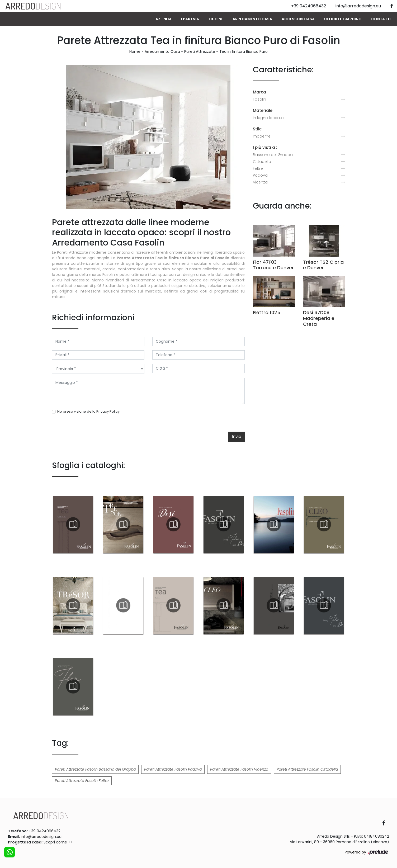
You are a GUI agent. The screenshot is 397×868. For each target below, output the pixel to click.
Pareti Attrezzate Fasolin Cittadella (307, 769)
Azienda (164, 19)
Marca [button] (259, 92)
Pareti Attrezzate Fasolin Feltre (82, 781)
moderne (262, 136)
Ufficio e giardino (343, 19)
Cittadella (262, 162)
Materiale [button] (263, 110)
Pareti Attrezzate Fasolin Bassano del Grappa (95, 769)
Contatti (381, 19)
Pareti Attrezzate (200, 51)
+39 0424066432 (45, 831)
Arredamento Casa (252, 19)
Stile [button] (257, 129)
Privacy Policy (108, 411)
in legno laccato (268, 118)
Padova (260, 175)
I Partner (190, 19)
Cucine (216, 19)
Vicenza (260, 182)
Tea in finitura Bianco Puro (244, 51)
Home (135, 51)
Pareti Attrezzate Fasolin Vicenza (239, 769)
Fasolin (259, 99)
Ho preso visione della (88, 411)
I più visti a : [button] (265, 147)
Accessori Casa (298, 19)
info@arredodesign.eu (41, 837)
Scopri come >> (58, 842)
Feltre (258, 168)
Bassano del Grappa (273, 155)
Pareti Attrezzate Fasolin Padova (173, 769)
